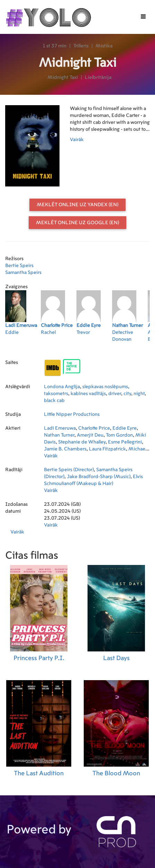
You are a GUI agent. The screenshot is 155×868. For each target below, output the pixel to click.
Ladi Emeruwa (60, 428)
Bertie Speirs (19, 266)
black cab (54, 401)
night (139, 394)
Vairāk (77, 140)
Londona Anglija (62, 387)
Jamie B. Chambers (65, 449)
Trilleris (81, 46)
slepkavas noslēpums (105, 387)
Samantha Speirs (23, 273)
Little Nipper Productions (72, 414)
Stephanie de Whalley (82, 442)
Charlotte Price (94, 428)
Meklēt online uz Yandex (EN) (77, 205)
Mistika (104, 46)
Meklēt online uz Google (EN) (77, 223)
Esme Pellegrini (125, 442)
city (127, 394)
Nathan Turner (59, 435)
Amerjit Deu (90, 435)
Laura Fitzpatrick (107, 449)
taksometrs (56, 394)
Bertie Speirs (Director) (69, 470)
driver (115, 394)
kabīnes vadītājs (88, 394)
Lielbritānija (98, 77)
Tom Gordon (119, 435)
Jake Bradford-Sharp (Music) (99, 477)
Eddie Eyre (125, 428)
